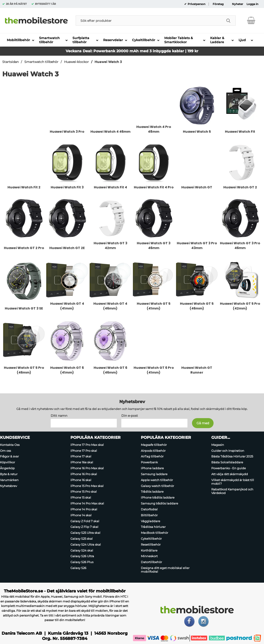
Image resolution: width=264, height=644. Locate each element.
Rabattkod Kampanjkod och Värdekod (232, 491)
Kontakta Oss (10, 445)
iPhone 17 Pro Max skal (87, 445)
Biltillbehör (149, 515)
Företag (218, 4)
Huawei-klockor (76, 62)
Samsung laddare (154, 474)
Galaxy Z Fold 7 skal (85, 521)
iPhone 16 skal (81, 480)
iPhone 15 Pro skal (84, 492)
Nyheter (238, 4)
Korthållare (149, 550)
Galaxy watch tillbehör (157, 486)
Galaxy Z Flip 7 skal (84, 527)
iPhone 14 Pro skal (84, 509)
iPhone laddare (152, 468)
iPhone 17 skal (81, 457)
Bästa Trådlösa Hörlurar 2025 (232, 457)
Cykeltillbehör (151, 539)
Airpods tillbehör (153, 451)
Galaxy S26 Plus (82, 562)
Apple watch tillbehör (157, 480)
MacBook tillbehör (154, 533)
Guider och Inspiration (228, 451)
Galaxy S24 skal (82, 550)
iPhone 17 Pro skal (84, 451)
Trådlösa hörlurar (153, 527)
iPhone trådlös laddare (158, 497)
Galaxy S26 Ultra (82, 556)
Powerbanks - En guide (229, 468)
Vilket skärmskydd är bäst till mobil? (233, 482)
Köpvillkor (7, 462)
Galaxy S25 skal (82, 539)
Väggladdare (151, 521)
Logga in (252, 4)
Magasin (218, 445)
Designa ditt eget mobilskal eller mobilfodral (165, 570)
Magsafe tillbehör (154, 445)
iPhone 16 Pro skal (84, 474)
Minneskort (149, 556)
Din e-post (130, 416)
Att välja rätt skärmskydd (230, 474)
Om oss (5, 451)
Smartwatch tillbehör (41, 62)
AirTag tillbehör (152, 457)
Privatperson (196, 4)
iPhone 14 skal (81, 515)
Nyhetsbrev (9, 486)
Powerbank (149, 462)
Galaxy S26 (78, 568)
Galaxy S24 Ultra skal (86, 544)
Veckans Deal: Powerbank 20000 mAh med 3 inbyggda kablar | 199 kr (132, 51)
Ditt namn (59, 416)
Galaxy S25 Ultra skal (85, 533)
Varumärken (9, 480)
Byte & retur (9, 474)
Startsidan (10, 62)
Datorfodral (149, 509)
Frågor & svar (9, 457)
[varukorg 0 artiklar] (251, 20)
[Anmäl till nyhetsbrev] (203, 423)
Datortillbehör (151, 562)
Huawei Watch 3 (108, 62)
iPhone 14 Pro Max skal (87, 503)
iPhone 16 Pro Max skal (87, 468)
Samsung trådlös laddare (159, 503)
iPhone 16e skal (82, 462)
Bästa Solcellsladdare (227, 462)
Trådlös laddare (152, 492)
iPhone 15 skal (81, 497)
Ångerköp (7, 468)
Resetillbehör (151, 544)
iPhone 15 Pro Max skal (87, 486)
